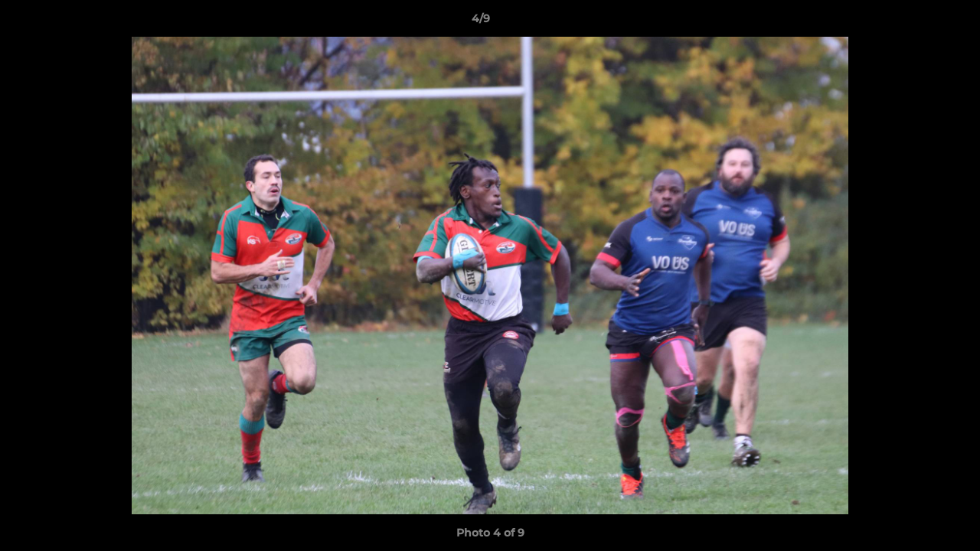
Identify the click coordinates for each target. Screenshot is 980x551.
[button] (916, 22)
